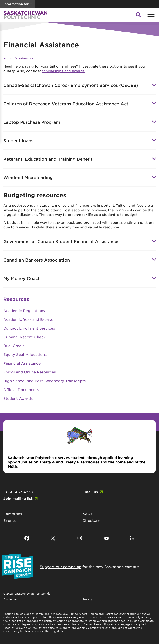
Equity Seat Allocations (25, 354)
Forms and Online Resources (30, 372)
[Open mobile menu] (150, 15)
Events (9, 520)
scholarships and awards (63, 71)
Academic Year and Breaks (28, 319)
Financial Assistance (22, 363)
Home (8, 58)
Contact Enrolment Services (29, 328)
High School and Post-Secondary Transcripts (44, 381)
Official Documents (21, 389)
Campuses (13, 514)
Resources (16, 299)
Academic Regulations (24, 310)
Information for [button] (16, 4)
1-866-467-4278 (18, 492)
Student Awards (18, 398)
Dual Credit (14, 346)
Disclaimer (10, 599)
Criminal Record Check (24, 337)
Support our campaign (61, 567)
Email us (90, 492)
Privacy (87, 599)
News (87, 514)
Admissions (27, 58)
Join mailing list (18, 498)
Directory (91, 520)
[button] (138, 16)
